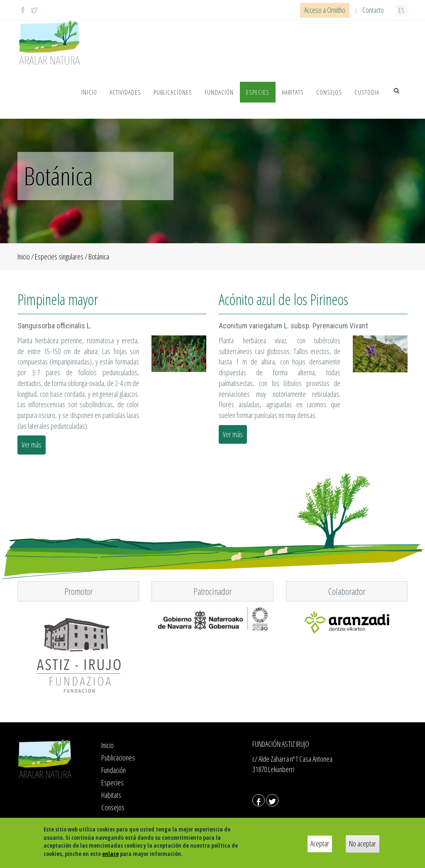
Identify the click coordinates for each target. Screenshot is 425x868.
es (402, 10)
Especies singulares (59, 257)
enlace (110, 854)
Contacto (373, 10)
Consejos (329, 92)
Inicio (89, 92)
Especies (258, 92)
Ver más (32, 445)
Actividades (125, 92)
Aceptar (320, 844)
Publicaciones (173, 92)
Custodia (367, 92)
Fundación (219, 92)
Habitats (293, 92)
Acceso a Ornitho (325, 10)
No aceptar (363, 844)
